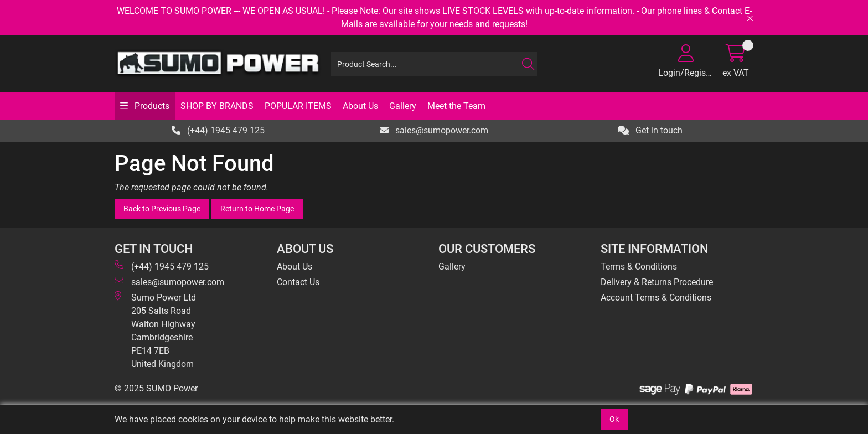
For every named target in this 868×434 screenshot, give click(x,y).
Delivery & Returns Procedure (657, 282)
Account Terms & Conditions (656, 298)
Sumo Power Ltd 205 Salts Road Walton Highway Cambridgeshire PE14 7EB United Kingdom (155, 330)
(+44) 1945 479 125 (218, 130)
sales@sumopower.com (434, 130)
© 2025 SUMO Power (156, 388)
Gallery (403, 106)
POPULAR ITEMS (298, 106)
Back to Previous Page (162, 209)
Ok (614, 419)
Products (151, 106)
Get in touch (650, 130)
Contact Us (298, 282)
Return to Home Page (257, 209)
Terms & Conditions (639, 267)
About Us (360, 106)
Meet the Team (456, 106)
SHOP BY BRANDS (217, 106)
